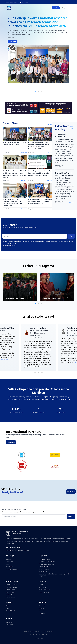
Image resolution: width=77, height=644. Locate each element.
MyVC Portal (42, 587)
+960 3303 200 (24, 2)
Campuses (42, 613)
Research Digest (10, 611)
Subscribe (71, 517)
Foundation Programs (45, 559)
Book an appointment (9, 245)
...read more (45, 367)
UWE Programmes (44, 567)
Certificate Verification (12, 569)
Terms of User (49, 631)
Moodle (41, 585)
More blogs (72, 128)
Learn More (11, 442)
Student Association (45, 590)
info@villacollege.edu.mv (11, 2)
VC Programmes (44, 572)
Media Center (9, 567)
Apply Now (56, 8)
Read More (12, 41)
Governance (9, 562)
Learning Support (11, 592)
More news (49, 124)
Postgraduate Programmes (47, 564)
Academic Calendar (11, 585)
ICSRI (7, 608)
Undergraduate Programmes (47, 562)
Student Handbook (11, 597)
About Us (8, 559)
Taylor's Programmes (45, 569)
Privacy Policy (39, 638)
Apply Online (9, 625)
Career (8, 564)
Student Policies (10, 590)
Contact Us (9, 622)
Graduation (9, 595)
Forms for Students (11, 587)
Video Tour (71, 492)
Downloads (42, 606)
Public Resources (44, 592)
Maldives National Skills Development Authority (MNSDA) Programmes (55, 575)
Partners (41, 608)
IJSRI (7, 606)
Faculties (42, 611)
